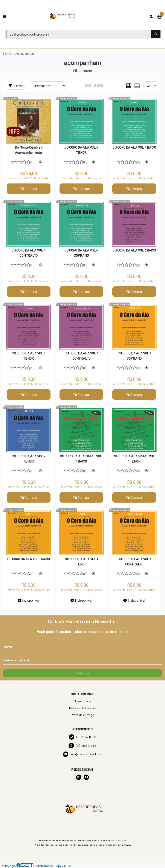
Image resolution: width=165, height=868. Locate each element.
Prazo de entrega (82, 715)
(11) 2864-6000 (82, 737)
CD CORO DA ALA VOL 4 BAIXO (134, 147)
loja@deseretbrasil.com (82, 754)
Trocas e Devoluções (82, 708)
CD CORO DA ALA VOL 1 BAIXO (29, 559)
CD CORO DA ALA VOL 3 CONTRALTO (81, 356)
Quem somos (82, 701)
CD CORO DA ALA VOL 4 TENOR (81, 150)
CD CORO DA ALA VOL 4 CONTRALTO (28, 253)
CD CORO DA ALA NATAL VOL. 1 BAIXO (81, 459)
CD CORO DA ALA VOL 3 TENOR (29, 356)
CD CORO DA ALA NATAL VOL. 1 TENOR (134, 459)
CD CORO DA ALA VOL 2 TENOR (29, 459)
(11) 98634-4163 (82, 746)
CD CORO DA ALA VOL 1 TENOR (81, 561)
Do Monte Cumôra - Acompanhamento (29, 150)
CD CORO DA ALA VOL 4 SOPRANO (81, 253)
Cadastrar (82, 673)
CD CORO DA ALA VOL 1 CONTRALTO (134, 561)
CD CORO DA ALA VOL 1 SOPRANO (134, 356)
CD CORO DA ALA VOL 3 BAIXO (134, 250)
